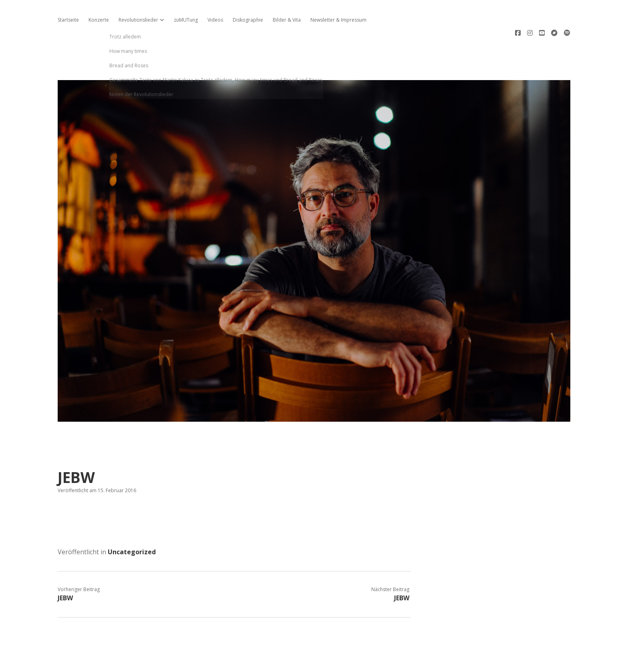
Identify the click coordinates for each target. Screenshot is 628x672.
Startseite (68, 20)
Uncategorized (132, 525)
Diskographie (248, 20)
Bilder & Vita (287, 20)
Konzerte (99, 20)
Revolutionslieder (138, 20)
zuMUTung (186, 20)
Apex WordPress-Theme (289, 663)
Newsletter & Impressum (338, 20)
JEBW (65, 571)
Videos (215, 20)
